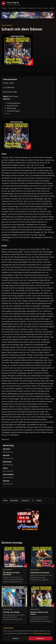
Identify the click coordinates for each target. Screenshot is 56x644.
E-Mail (39, 500)
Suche (46, 8)
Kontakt (52, 8)
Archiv (40, 8)
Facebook (25, 500)
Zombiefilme (23, 8)
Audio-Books (7, 25)
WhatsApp (14, 500)
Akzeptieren (40, 638)
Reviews (4, 8)
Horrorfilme (12, 8)
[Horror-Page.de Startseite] (12, 4)
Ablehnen (16, 638)
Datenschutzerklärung (42, 633)
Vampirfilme (32, 8)
